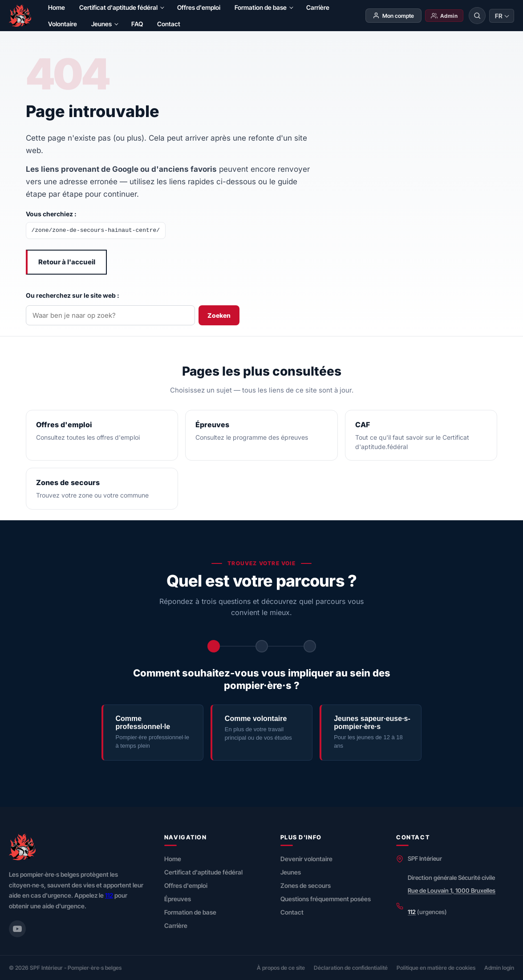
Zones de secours (306, 885)
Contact (169, 24)
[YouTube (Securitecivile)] (17, 929)
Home (57, 7)
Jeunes (101, 24)
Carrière (318, 7)
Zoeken (219, 315)
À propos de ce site (281, 968)
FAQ (137, 24)
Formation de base (261, 7)
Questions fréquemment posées (326, 899)
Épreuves (178, 899)
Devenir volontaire (306, 859)
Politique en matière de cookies (436, 968)
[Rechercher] (477, 16)
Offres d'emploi (199, 7)
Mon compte (393, 16)
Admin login (499, 968)
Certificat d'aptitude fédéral (118, 7)
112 (109, 895)
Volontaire (63, 24)
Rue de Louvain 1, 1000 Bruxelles (452, 891)
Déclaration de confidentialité (351, 968)
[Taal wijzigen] (502, 16)
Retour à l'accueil (67, 262)
